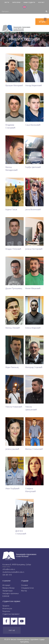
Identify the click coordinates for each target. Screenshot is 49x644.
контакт (41, 2)
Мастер (24, 591)
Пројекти (6, 606)
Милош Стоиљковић (34, 449)
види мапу (6, 567)
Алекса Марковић (33, 328)
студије (25, 581)
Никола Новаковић (14, 407)
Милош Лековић (13, 328)
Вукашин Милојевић (14, 85)
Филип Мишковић (33, 288)
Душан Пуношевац (14, 288)
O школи (6, 581)
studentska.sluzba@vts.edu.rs (13, 572)
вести (7, 2)
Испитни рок (7, 608)
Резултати (6, 611)
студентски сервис (11, 601)
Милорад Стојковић (34, 367)
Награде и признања (11, 593)
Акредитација (8, 591)
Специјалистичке (27, 588)
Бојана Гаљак (11, 209)
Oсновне (24, 585)
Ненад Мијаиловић (34, 85)
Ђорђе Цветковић (33, 167)
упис (42, 22)
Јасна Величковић (33, 209)
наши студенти (29, 2)
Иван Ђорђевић (12, 488)
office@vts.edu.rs (9, 569)
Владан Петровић (13, 249)
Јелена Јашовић (12, 449)
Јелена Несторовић (34, 249)
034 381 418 (7, 575)
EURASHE (6, 596)
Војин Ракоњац (12, 367)
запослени (16, 2)
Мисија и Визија (8, 588)
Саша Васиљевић (33, 125)
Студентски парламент (11, 614)
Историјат (6, 585)
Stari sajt (12, 630)
